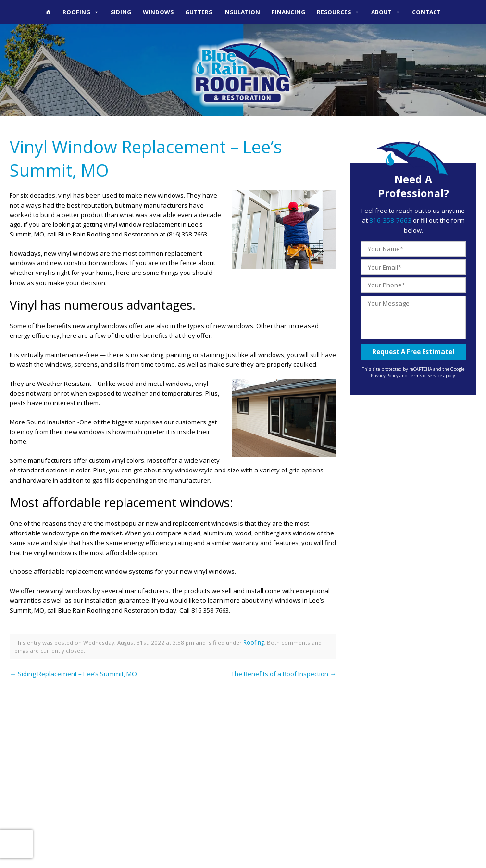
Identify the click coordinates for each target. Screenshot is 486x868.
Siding (121, 12)
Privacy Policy (385, 375)
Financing (288, 12)
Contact (426, 12)
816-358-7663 (390, 220)
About (386, 12)
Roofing (81, 12)
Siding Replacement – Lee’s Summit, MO (71, 671)
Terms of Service (425, 375)
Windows (158, 12)
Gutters (199, 12)
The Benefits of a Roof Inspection (284, 671)
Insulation (242, 12)
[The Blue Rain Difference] (49, 12)
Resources (338, 12)
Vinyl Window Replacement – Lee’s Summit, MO (144, 157)
